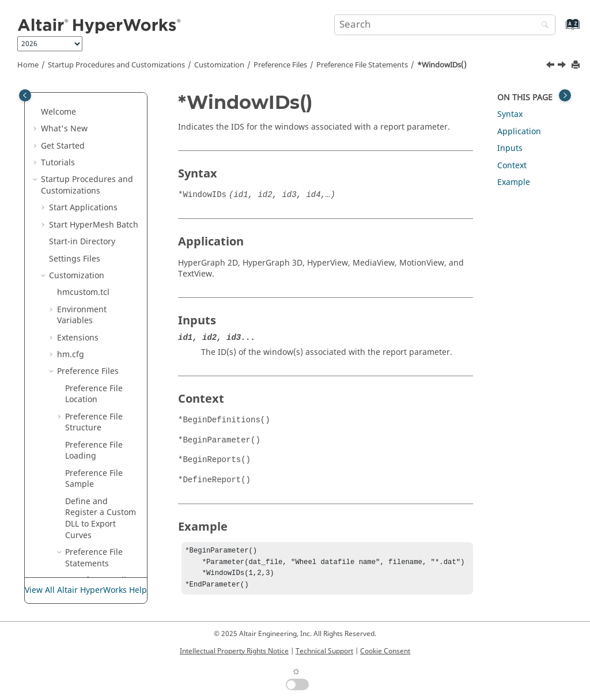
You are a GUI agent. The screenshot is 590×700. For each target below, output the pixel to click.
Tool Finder (63, 307)
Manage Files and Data (85, 323)
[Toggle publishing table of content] (25, 95)
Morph (54, 572)
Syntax (510, 114)
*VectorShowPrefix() (106, 171)
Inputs (510, 148)
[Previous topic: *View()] (551, 66)
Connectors (63, 555)
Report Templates (91, 290)
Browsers (59, 425)
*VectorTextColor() (106, 200)
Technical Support (324, 651)
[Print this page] (577, 65)
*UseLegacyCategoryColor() (105, 126)
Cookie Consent (385, 651)
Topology (58, 459)
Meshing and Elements (86, 493)
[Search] (542, 26)
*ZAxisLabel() (99, 256)
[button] (69, 93)
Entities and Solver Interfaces (77, 403)
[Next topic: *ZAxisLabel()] (563, 66)
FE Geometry (65, 476)
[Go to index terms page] (560, 30)
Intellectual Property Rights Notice (234, 651)
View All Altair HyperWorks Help (86, 590)
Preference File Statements (362, 65)
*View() (88, 222)
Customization (219, 65)
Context (512, 166)
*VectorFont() (99, 149)
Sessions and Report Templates (80, 347)
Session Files (82, 273)
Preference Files (280, 65)
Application (519, 132)
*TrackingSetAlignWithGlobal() (106, 98)
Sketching (60, 442)
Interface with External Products (85, 375)
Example (514, 182)
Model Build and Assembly (73, 516)
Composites (63, 538)
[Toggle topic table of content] (565, 95)
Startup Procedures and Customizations (116, 65)
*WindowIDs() (442, 65)
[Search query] (445, 25)
